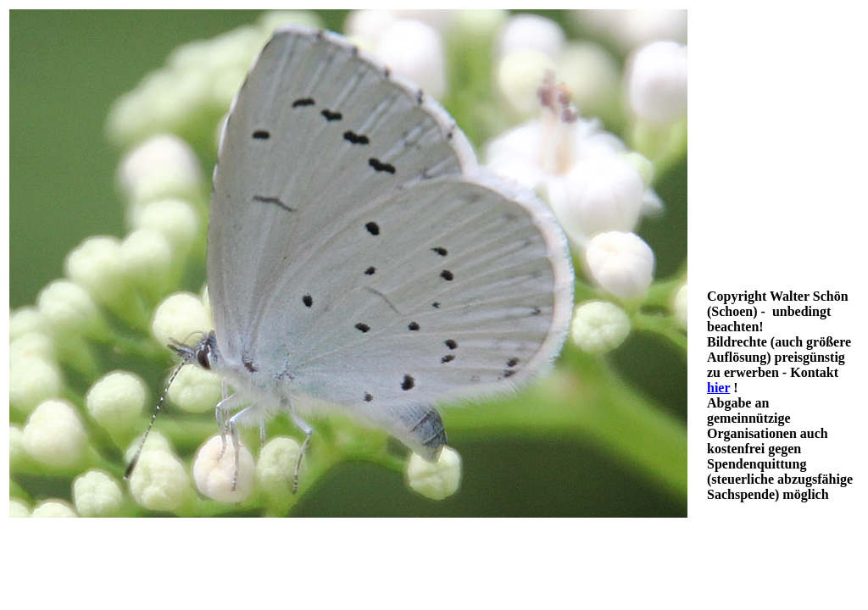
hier (718, 388)
